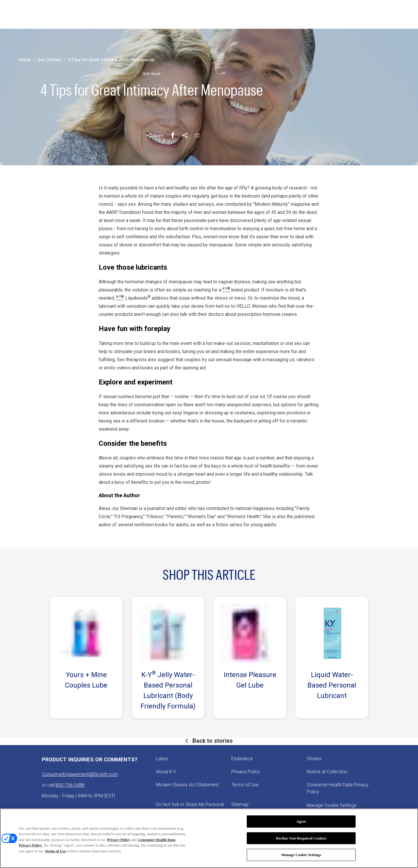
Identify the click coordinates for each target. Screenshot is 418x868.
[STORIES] (119, 15)
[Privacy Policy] (246, 772)
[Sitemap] (240, 805)
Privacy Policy (119, 840)
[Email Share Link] (197, 135)
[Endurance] (242, 759)
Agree (301, 821)
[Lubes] (162, 759)
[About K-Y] (166, 772)
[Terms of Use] (245, 785)
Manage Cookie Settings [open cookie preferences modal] (331, 805)
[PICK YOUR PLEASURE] (204, 15)
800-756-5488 (70, 785)
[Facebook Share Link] (173, 135)
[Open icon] (388, 15)
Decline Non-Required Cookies (301, 838)
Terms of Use (55, 851)
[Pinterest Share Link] (185, 135)
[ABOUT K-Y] (156, 15)
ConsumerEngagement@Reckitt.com (80, 774)
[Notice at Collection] (327, 772)
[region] (209, 838)
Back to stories (212, 741)
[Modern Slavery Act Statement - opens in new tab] (187, 785)
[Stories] (314, 759)
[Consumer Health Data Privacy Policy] (341, 788)
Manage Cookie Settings (301, 855)
